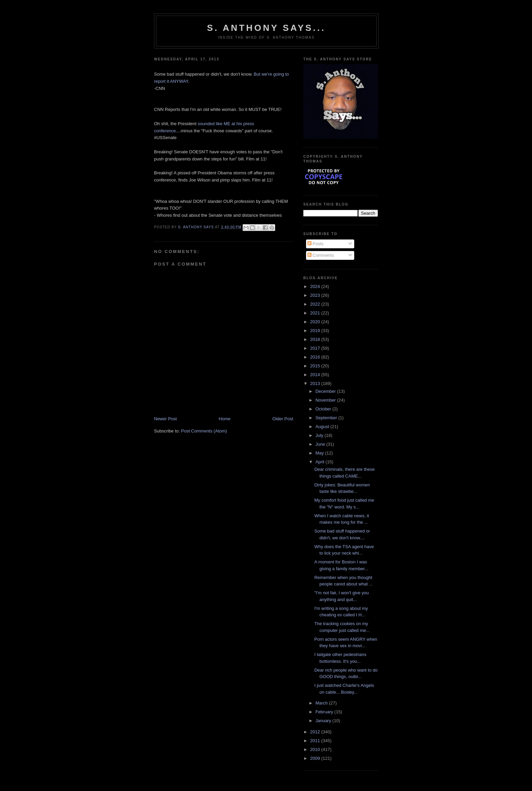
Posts (316, 244)
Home (225, 419)
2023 (316, 295)
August (323, 427)
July (320, 435)
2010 (316, 749)
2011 (316, 741)
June (321, 444)
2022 (316, 304)
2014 (316, 375)
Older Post (283, 419)
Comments (321, 255)
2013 (316, 383)
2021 (316, 313)
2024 (316, 286)
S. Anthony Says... (266, 28)
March (322, 703)
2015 (316, 366)
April (321, 462)
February (325, 712)
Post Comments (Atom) (204, 431)
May (320, 453)
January (324, 721)
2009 (316, 758)
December (326, 391)
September (327, 418)
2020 (316, 322)
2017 (316, 348)
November (326, 400)
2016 (316, 357)
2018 (316, 339)
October (324, 409)
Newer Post (165, 419)
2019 (316, 331)
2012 (316, 732)
